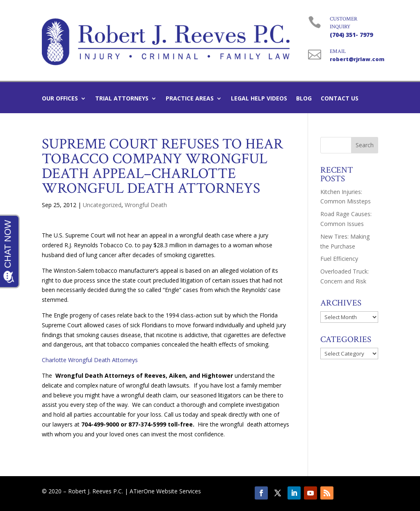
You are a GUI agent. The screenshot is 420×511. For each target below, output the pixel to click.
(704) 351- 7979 (351, 35)
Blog (304, 99)
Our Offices (60, 99)
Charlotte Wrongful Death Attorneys (90, 360)
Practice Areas (190, 99)
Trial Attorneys (122, 99)
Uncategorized (102, 205)
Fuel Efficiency (339, 259)
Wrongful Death (146, 205)
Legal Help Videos (259, 99)
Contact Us (340, 99)
